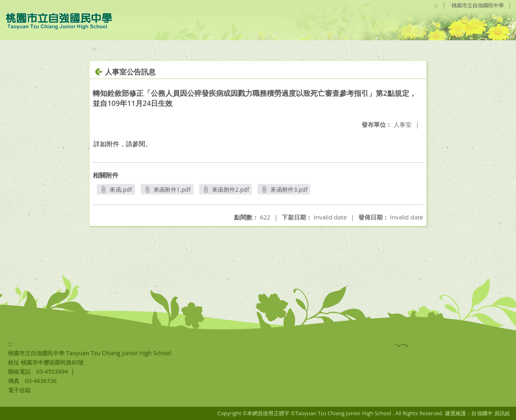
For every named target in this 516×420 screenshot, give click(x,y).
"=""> (402, 346)
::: (436, 5)
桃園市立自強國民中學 (478, 5)
